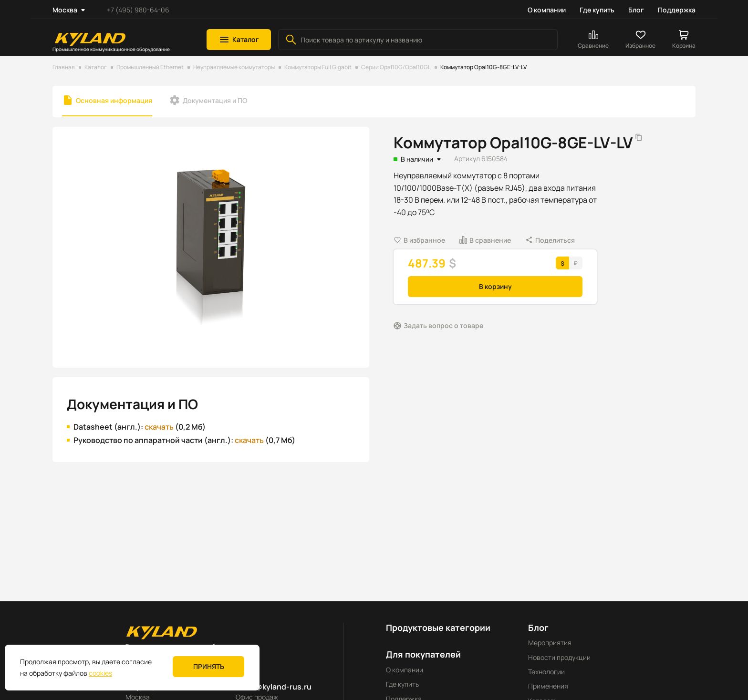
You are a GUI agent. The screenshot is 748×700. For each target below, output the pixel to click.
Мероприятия (550, 643)
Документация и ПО (215, 100)
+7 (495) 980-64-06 (138, 10)
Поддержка (677, 10)
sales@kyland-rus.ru (274, 687)
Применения (548, 686)
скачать (159, 427)
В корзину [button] (495, 286)
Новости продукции (559, 657)
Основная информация (114, 100)
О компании (547, 10)
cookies (100, 673)
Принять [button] (209, 666)
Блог (636, 10)
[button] (239, 40)
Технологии (546, 672)
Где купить (597, 10)
